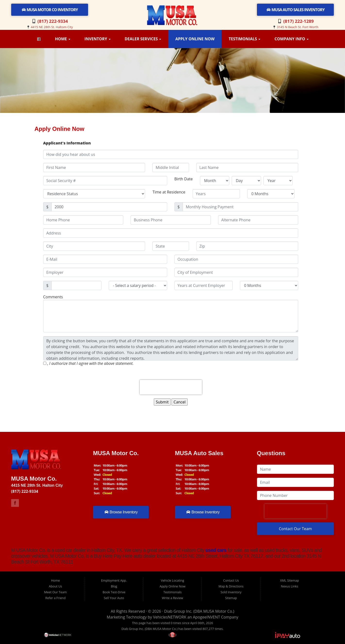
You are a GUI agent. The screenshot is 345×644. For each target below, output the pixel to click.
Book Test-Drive (114, 592)
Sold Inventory (231, 592)
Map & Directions (231, 586)
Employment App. (114, 580)
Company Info (292, 39)
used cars (215, 550)
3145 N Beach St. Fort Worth (298, 27)
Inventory (97, 39)
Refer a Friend (56, 598)
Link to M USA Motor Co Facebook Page (15, 503)
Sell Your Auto (114, 598)
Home (63, 39)
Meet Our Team (55, 592)
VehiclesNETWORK (170, 617)
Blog (114, 586)
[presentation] (171, 387)
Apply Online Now (195, 39)
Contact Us (231, 580)
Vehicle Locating (172, 580)
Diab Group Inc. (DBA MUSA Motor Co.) (199, 611)
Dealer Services (143, 39)
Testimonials (245, 39)
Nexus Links (290, 586)
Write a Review (172, 598)
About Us (55, 586)
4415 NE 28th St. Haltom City (52, 27)
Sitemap (231, 598)
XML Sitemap (290, 580)
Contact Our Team (296, 529)
